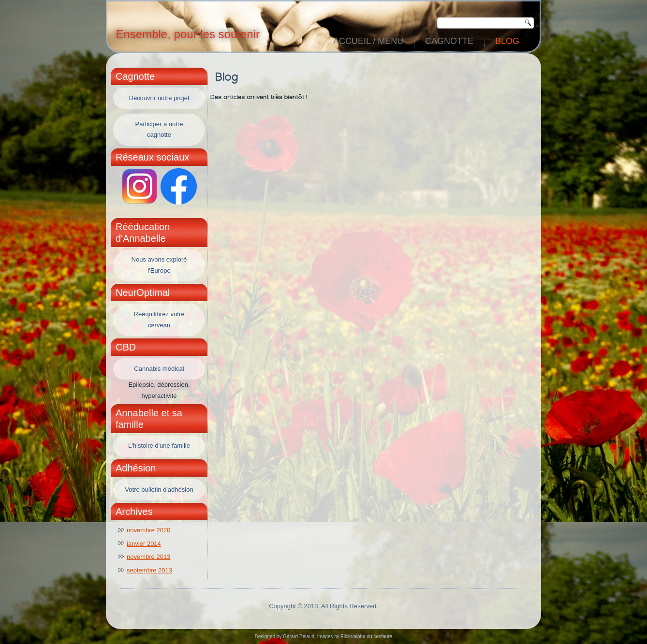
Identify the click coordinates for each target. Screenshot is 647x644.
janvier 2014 (144, 544)
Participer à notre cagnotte (159, 130)
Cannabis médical (159, 369)
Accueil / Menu (368, 41)
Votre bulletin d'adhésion (159, 490)
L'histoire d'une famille (159, 446)
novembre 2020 (148, 530)
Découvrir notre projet (159, 98)
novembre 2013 (148, 557)
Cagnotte (449, 41)
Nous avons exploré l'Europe (159, 265)
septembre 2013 (149, 570)
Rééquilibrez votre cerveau (159, 320)
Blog (507, 41)
